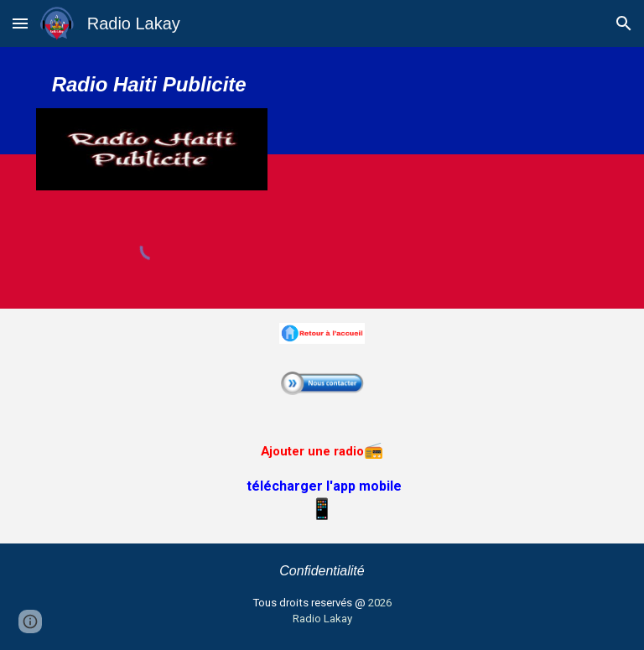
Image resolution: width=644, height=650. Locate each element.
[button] (20, 23)
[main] (152, 84)
